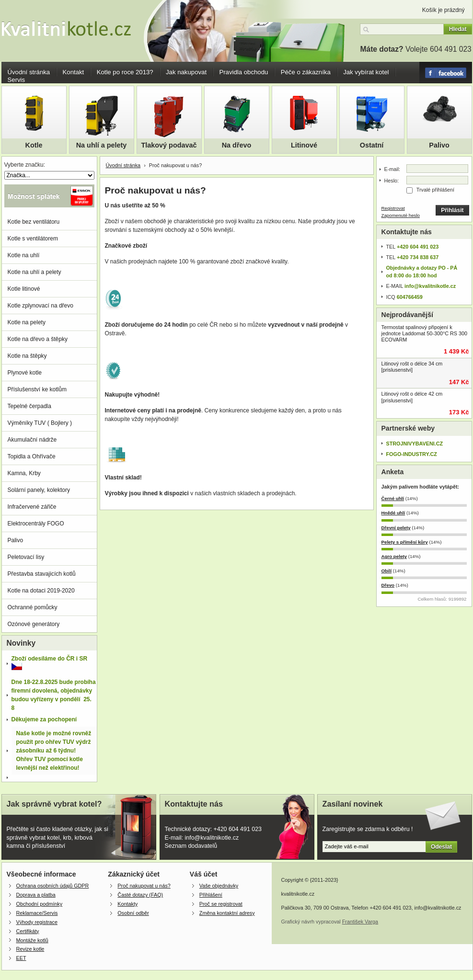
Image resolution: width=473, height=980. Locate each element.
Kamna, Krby (24, 473)
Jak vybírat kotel (366, 72)
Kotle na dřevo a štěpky (38, 339)
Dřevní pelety (396, 528)
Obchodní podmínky (40, 904)
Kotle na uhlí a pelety (35, 272)
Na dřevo (237, 145)
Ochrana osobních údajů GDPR (53, 886)
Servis (17, 80)
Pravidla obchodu (243, 72)
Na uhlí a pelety (102, 145)
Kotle (34, 145)
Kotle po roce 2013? (125, 72)
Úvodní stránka (29, 72)
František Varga (360, 922)
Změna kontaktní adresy (227, 913)
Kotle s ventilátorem (33, 239)
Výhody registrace (37, 922)
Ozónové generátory (34, 624)
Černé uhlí (393, 498)
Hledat (458, 29)
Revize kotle (30, 949)
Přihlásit (452, 210)
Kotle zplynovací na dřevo (40, 306)
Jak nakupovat (186, 72)
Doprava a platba (36, 895)
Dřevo (388, 585)
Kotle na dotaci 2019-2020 (41, 591)
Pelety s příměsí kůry (405, 542)
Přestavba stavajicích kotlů (42, 574)
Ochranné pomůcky (33, 607)
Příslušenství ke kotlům (37, 389)
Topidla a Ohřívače (32, 456)
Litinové (304, 145)
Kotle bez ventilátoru (34, 222)
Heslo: (392, 181)
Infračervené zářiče (32, 507)
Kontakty (127, 904)
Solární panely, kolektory (39, 490)
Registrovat (393, 208)
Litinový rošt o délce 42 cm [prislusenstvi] (412, 397)
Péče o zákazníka (306, 72)
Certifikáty (28, 931)
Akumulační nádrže (32, 440)
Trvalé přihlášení (435, 190)
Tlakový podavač (169, 145)
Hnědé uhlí (393, 513)
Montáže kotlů (32, 940)
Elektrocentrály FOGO (36, 524)
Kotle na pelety (27, 322)
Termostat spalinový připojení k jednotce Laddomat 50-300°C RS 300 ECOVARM (425, 333)
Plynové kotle (25, 373)
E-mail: (392, 169)
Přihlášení (211, 895)
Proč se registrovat (221, 904)
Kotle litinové (24, 289)
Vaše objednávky (219, 886)
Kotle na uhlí (24, 255)
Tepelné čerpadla (29, 406)
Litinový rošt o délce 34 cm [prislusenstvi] (412, 367)
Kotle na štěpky (27, 356)
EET (21, 958)
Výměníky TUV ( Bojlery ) (40, 423)
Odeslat (441, 847)
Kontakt (74, 72)
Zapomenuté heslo (401, 215)
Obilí (387, 571)
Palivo (439, 145)
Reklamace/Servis (37, 913)
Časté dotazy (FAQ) (140, 895)
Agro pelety (394, 556)
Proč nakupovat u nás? (144, 886)
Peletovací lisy (26, 557)
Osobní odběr (133, 913)
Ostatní (372, 145)
